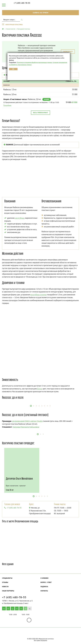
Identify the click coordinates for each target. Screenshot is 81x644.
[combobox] (11, 20)
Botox (39, 389)
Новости (5, 587)
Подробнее (7, 105)
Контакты (44, 591)
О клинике (44, 578)
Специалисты (7, 578)
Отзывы (5, 582)
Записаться (68, 51)
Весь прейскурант (40, 113)
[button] (31, 406)
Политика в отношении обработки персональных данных (34, 62)
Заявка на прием (40, 13)
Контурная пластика (24, 29)
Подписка (44, 587)
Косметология (11, 29)
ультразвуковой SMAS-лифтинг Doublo (27, 421)
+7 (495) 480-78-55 (22, 3)
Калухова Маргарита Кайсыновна (26, 427)
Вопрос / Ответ (46, 582)
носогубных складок (38, 295)
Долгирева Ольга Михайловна (19, 479)
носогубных (20, 218)
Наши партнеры (8, 591)
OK (13, 69)
